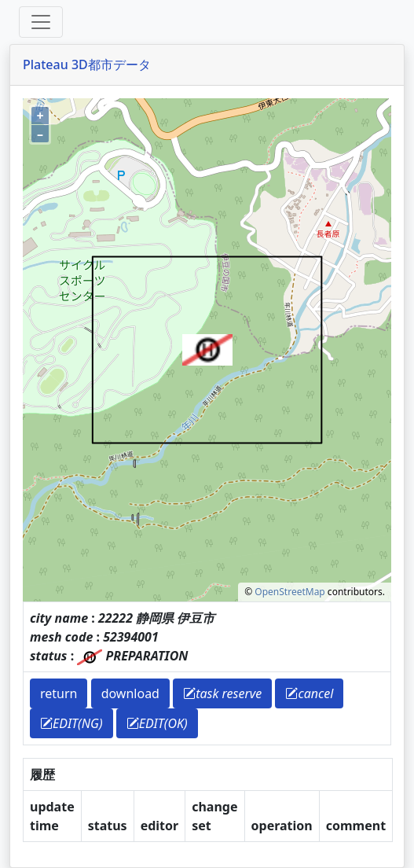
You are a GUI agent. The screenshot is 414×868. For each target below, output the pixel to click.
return (59, 693)
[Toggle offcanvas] (41, 22)
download (130, 693)
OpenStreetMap (289, 592)
